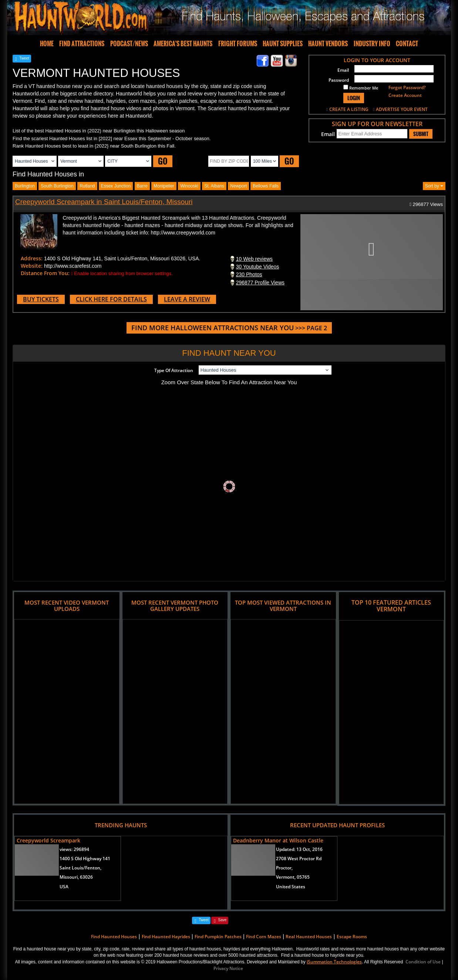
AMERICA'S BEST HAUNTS (183, 44)
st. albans (214, 186)
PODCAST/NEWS (129, 44)
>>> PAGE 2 (229, 328)
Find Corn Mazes (264, 937)
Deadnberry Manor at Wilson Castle (278, 840)
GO (163, 161)
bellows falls (266, 186)
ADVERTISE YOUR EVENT (402, 109)
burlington (25, 186)
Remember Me (361, 88)
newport (238, 186)
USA (64, 887)
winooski (189, 186)
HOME (47, 44)
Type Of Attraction (174, 370)
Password (339, 80)
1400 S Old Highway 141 (85, 859)
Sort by (434, 186)
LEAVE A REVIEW (187, 299)
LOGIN (354, 98)
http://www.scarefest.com (73, 266)
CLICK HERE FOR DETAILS (111, 299)
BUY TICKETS (41, 299)
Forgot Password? (407, 87)
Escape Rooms (352, 937)
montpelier (164, 186)
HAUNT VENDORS (328, 44)
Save (222, 920)
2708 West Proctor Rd (299, 859)
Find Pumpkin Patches (218, 937)
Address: (32, 258)
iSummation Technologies (334, 962)
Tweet (24, 58)
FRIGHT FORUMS (238, 44)
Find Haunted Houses (114, 937)
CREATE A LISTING (349, 109)
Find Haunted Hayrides (166, 937)
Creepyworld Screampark (48, 840)
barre (142, 186)
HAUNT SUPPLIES (283, 44)
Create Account (405, 95)
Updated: (299, 849)
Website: (32, 266)
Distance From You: (45, 273)
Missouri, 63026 (76, 877)
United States (291, 887)
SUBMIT (421, 134)
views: (74, 849)
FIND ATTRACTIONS (82, 44)
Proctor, (284, 868)
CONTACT (407, 44)
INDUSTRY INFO (372, 44)
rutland (87, 186)
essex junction (116, 186)
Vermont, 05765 (293, 877)
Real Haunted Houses (309, 937)
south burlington (57, 186)
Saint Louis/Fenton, (80, 868)
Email (343, 70)
